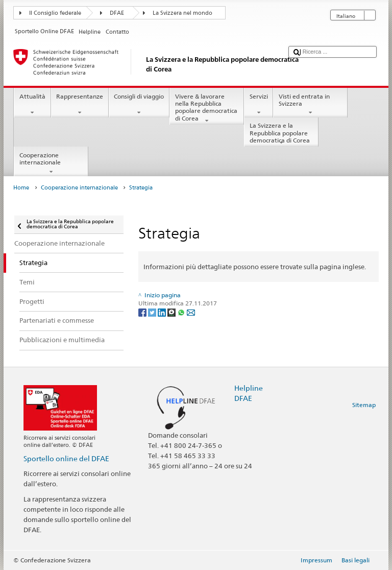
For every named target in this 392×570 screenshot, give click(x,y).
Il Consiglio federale (55, 13)
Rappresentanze (80, 105)
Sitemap (364, 405)
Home (21, 188)
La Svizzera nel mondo (182, 13)
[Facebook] (143, 312)
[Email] (191, 312)
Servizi (259, 105)
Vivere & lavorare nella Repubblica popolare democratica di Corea (207, 109)
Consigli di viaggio (139, 105)
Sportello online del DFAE (66, 458)
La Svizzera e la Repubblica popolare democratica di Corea (281, 134)
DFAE (117, 13)
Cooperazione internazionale (51, 163)
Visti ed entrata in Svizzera (310, 105)
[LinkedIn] (163, 312)
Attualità (32, 105)
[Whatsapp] (182, 312)
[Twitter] (153, 312)
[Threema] (172, 312)
